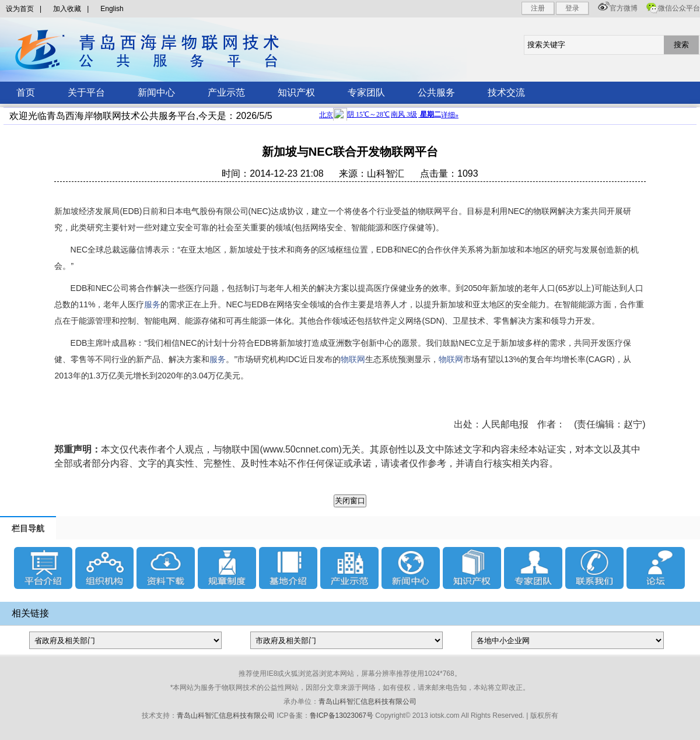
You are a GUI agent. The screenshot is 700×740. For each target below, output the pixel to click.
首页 (26, 92)
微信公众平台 (679, 8)
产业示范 (226, 92)
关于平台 (86, 92)
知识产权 (296, 92)
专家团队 (366, 92)
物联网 (353, 359)
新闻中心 (156, 92)
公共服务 (436, 92)
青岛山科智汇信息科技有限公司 (367, 702)
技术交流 (506, 92)
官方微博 (624, 8)
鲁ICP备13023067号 (342, 716)
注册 (538, 8)
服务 (152, 304)
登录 (572, 8)
